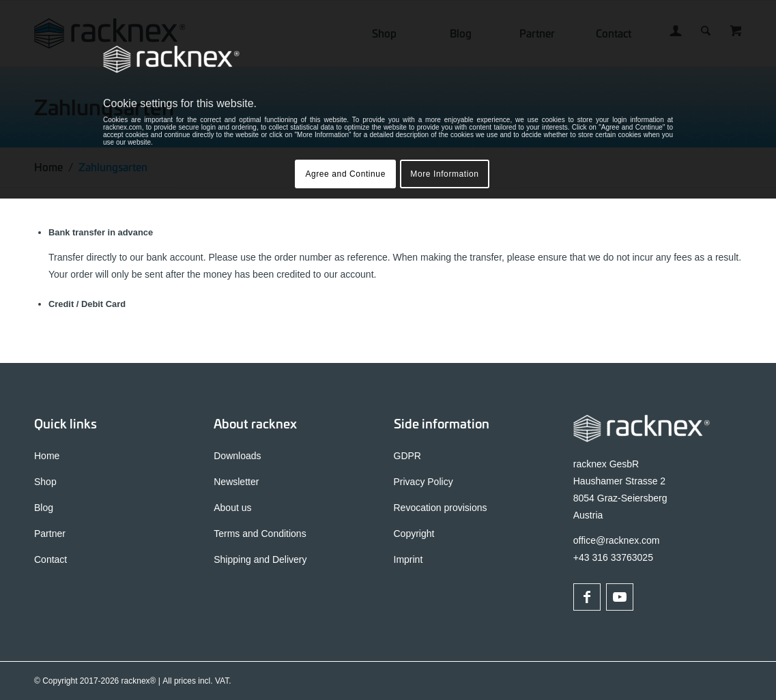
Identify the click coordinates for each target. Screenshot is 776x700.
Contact (51, 559)
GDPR (407, 456)
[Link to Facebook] (587, 597)
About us (232, 508)
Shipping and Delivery (260, 559)
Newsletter (236, 482)
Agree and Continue (345, 174)
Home (47, 456)
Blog (44, 508)
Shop (45, 482)
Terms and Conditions (260, 534)
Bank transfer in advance (101, 232)
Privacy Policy (423, 482)
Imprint (408, 559)
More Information (444, 174)
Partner (50, 534)
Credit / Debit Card (87, 304)
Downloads (237, 456)
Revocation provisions (441, 508)
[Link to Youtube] (620, 597)
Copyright (414, 534)
